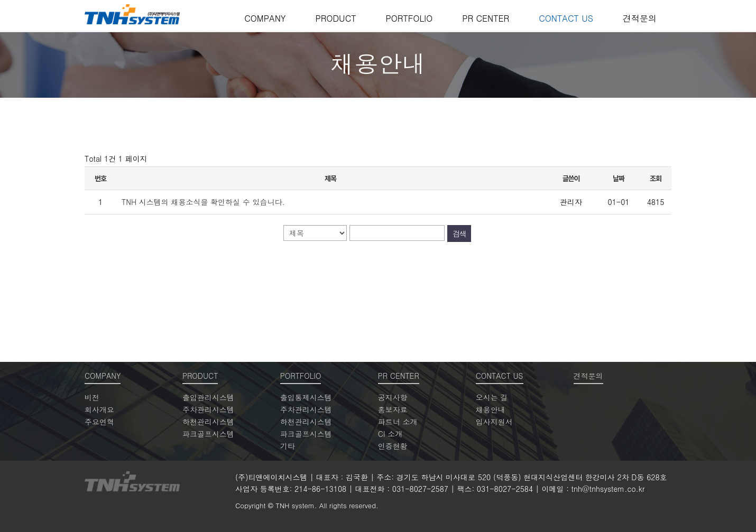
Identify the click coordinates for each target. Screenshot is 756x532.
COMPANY (265, 18)
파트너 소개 (398, 422)
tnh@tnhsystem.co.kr (608, 489)
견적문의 (640, 18)
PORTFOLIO (409, 18)
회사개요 (99, 409)
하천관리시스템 (208, 422)
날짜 (619, 178)
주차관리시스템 (208, 409)
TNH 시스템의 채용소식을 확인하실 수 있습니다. (203, 202)
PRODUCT (335, 18)
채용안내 (491, 409)
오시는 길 (492, 397)
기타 (288, 446)
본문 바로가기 (0, 0)
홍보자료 (393, 409)
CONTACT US (566, 18)
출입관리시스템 (208, 397)
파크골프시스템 (208, 434)
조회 (656, 178)
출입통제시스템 (306, 397)
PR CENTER (486, 18)
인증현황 (393, 446)
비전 (92, 397)
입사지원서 (494, 422)
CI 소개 (390, 434)
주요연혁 (99, 422)
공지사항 (393, 397)
